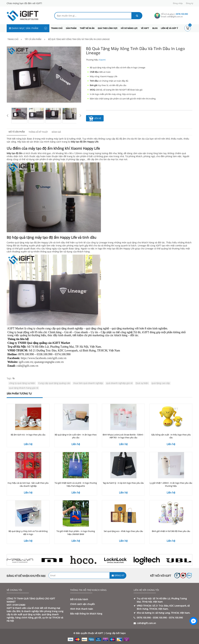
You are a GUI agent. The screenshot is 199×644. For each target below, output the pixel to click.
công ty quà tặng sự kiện (22, 383)
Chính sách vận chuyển (83, 604)
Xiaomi (102, 60)
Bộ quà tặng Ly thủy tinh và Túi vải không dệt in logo (28, 533)
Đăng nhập (178, 3)
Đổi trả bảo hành (79, 599)
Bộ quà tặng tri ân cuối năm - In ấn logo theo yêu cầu (76, 436)
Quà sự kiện (142, 383)
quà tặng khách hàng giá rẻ (24, 388)
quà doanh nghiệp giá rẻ (119, 383)
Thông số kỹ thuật (38, 132)
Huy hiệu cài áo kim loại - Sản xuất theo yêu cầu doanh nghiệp (28, 484)
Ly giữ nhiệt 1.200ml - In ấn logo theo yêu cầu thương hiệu (171, 484)
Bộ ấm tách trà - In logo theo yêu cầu (28, 435)
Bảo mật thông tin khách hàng (86, 614)
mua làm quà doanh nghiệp (88, 383)
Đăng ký (190, 3)
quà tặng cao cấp (161, 383)
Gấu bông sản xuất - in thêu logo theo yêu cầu (171, 436)
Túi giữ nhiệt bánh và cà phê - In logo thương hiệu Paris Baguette (76, 484)
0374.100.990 (176, 618)
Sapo (123, 633)
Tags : (10, 378)
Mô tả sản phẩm (17, 132)
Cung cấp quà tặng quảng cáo (54, 383)
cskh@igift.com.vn (27, 366)
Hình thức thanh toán (82, 609)
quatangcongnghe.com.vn (49, 362)
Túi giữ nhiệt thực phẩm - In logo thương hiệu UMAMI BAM (76, 533)
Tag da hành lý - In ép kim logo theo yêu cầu (123, 483)
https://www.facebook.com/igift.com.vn (44, 358)
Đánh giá (56, 132)
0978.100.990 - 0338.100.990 (152, 618)
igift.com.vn (26, 362)
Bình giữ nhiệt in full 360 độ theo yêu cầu (171, 531)
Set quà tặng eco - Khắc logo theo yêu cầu (123, 531)
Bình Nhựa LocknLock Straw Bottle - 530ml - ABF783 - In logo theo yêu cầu (123, 436)
